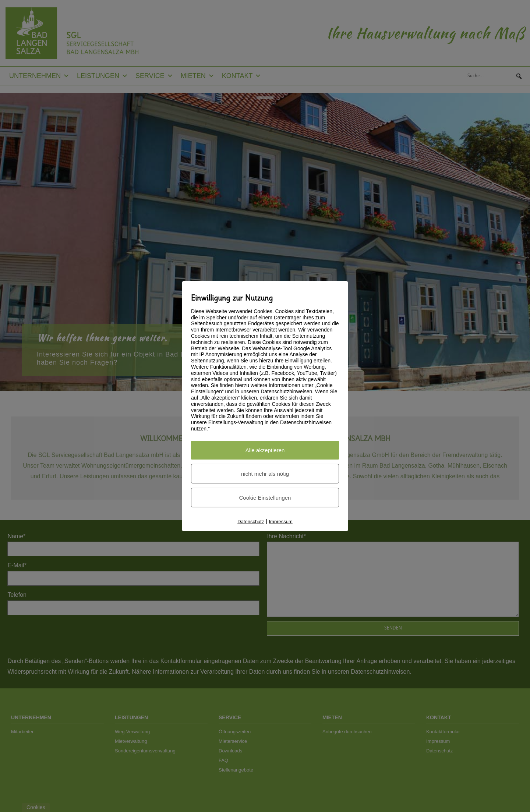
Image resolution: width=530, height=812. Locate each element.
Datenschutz (251, 522)
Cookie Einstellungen (265, 498)
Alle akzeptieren (265, 450)
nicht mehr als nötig (265, 474)
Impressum (281, 522)
